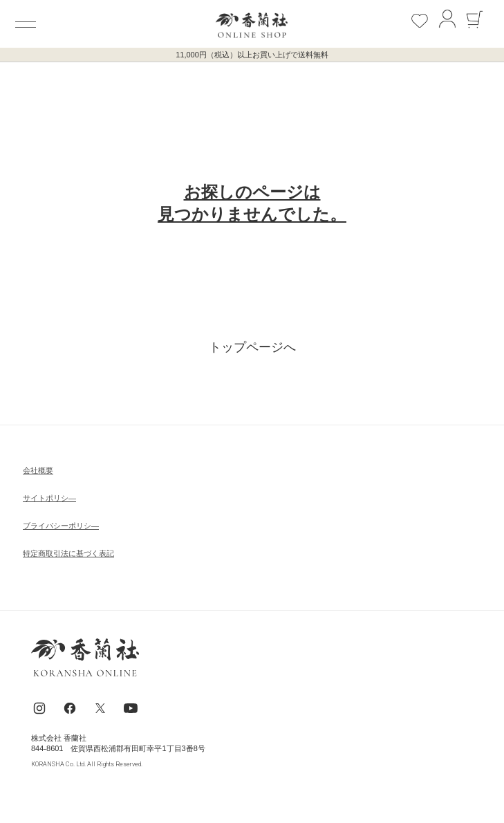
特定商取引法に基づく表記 (68, 553)
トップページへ (252, 347)
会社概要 (38, 470)
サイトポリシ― (49, 498)
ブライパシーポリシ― (61, 526)
